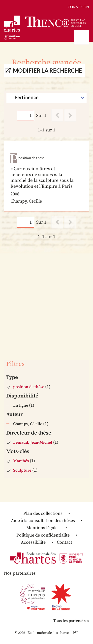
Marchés (21, 461)
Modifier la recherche (47, 71)
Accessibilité (33, 542)
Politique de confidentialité (43, 535)
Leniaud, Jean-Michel (33, 442)
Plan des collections (43, 513)
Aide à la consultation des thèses (43, 521)
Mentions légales (43, 528)
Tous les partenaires (71, 621)
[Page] (26, 115)
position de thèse (29, 387)
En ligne (21, 405)
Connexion (78, 7)
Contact (64, 542)
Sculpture (22, 470)
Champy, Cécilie (28, 424)
